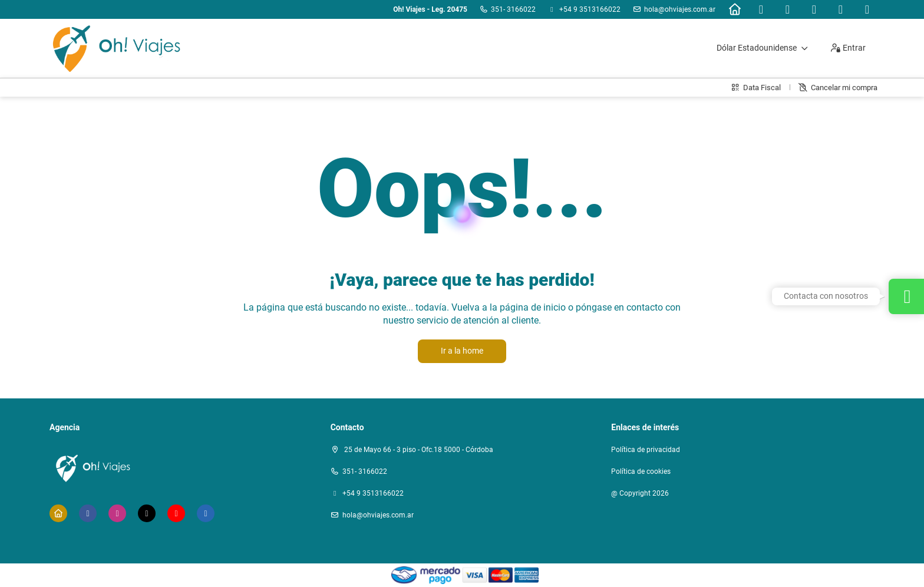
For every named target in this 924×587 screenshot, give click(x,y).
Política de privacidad (646, 450)
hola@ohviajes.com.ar (680, 9)
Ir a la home (462, 351)
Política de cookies (641, 471)
